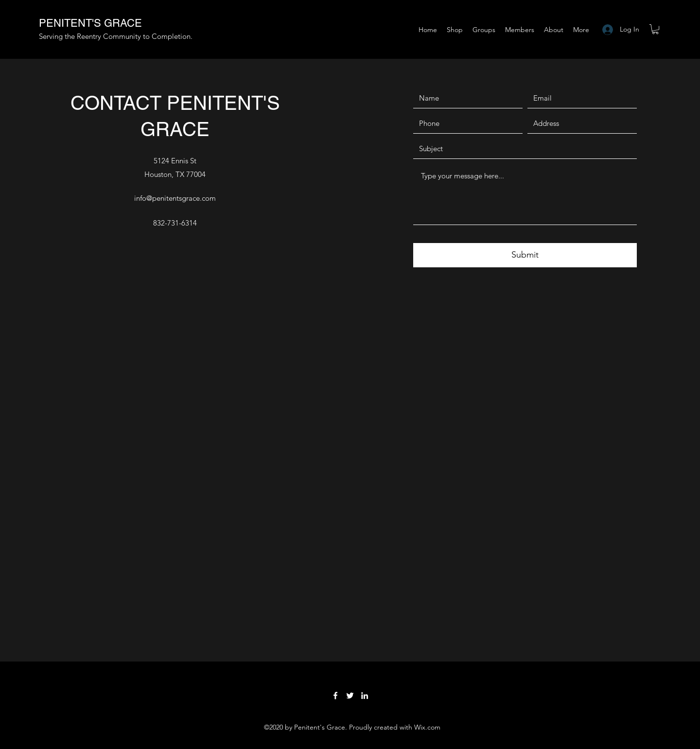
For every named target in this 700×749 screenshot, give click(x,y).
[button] (655, 29)
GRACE (123, 23)
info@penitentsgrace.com (175, 198)
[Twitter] (350, 696)
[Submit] (525, 255)
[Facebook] (335, 696)
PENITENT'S (71, 23)
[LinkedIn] (365, 696)
